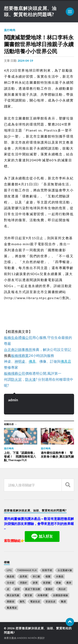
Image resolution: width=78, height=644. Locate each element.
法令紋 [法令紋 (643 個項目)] (11, 583)
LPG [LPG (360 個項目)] (9, 570)
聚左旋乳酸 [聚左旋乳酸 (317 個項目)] (13, 595)
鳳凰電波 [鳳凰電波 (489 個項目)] (12, 608)
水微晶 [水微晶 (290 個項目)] (60, 576)
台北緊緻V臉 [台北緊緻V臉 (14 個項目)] (65, 570)
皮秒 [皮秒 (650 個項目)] (17, 589)
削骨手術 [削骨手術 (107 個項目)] (47, 570)
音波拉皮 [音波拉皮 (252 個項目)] (51, 601)
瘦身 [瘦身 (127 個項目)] (69, 583)
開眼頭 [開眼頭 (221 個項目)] (11, 601)
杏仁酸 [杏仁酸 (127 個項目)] (36, 576)
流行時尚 (10, 30)
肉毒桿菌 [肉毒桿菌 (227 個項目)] (43, 595)
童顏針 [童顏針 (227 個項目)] (49, 589)
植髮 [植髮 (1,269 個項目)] (48, 576)
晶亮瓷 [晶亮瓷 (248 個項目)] (24, 576)
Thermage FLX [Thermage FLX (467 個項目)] (27, 570)
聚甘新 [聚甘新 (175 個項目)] (28, 595)
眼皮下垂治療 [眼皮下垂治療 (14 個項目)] (33, 589)
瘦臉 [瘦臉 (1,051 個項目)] (58, 583)
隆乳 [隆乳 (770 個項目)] (22, 601)
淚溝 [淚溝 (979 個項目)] (35, 583)
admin (13, 400)
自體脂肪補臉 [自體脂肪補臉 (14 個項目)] (61, 595)
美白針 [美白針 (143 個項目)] (62, 589)
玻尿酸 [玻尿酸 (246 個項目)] (47, 583)
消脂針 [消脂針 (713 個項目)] (24, 583)
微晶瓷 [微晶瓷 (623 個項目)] (11, 576)
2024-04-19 (25, 61)
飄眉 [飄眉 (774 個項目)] (63, 601)
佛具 (32, 361)
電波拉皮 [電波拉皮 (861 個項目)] (35, 601)
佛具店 (66, 361)
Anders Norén (27, 638)
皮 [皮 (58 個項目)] (8, 589)
